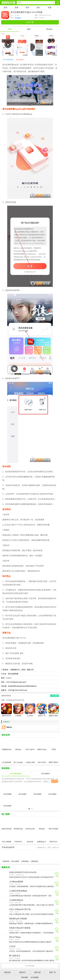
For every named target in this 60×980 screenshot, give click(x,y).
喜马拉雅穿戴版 (8, 60)
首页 (5, 7)
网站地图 (25, 977)
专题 (50, 7)
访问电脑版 (35, 977)
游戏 (17, 7)
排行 (38, 7)
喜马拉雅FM (20, 60)
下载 (57, 876)
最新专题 (37, 972)
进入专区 (55, 781)
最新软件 (22, 972)
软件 (27, 7)
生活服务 (18, 18)
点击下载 (30, 22)
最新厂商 (52, 972)
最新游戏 (7, 972)
